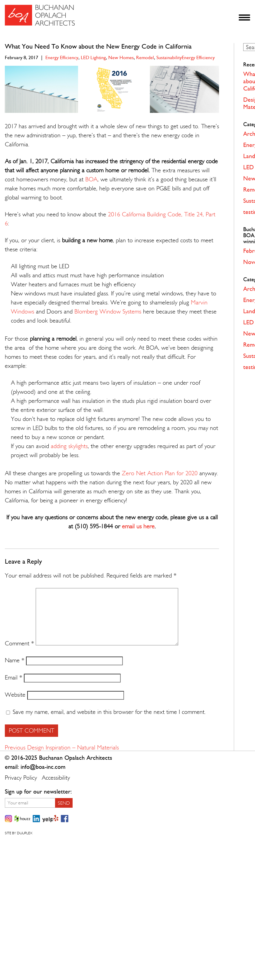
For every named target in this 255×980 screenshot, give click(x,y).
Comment (19, 643)
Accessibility (56, 778)
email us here (138, 526)
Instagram (8, 819)
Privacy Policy (21, 778)
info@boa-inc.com (43, 767)
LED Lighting (93, 57)
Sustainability (169, 57)
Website (15, 695)
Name (15, 660)
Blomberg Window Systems (108, 312)
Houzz (22, 819)
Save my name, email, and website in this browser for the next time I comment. (109, 712)
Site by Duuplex (19, 833)
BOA (91, 179)
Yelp (50, 819)
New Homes (121, 57)
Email (13, 678)
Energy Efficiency (62, 57)
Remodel (145, 57)
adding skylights (69, 446)
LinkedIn (36, 819)
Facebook (65, 819)
